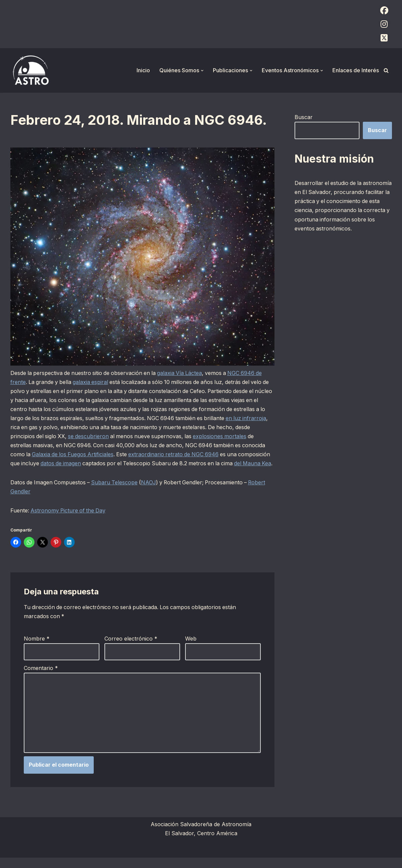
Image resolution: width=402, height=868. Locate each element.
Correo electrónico (131, 648)
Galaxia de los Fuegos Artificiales (74, 455)
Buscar (304, 117)
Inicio (143, 70)
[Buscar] (386, 70)
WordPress (92, 859)
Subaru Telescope (116, 492)
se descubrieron (106, 437)
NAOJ (151, 492)
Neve (17, 859)
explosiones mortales (240, 437)
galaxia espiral (92, 382)
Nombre (37, 648)
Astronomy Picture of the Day (69, 520)
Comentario (41, 678)
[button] (202, 71)
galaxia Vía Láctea (183, 373)
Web (191, 648)
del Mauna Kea (29, 473)
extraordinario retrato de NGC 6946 (177, 455)
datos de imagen (96, 464)
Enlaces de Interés (356, 70)
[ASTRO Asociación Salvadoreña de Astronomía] (30, 70)
